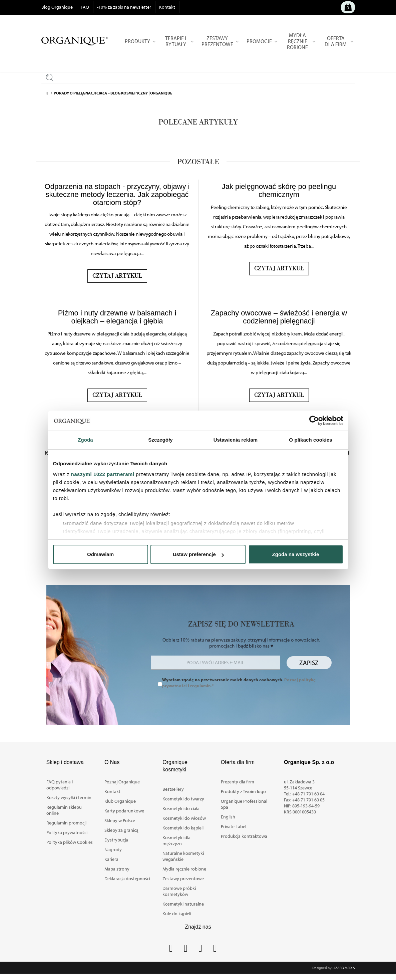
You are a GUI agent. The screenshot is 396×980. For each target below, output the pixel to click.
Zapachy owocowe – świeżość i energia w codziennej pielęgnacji (279, 317)
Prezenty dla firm (238, 782)
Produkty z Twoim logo (243, 791)
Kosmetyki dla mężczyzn (176, 840)
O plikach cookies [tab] (310, 440)
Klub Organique (120, 801)
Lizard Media (344, 968)
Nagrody (113, 849)
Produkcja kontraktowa (244, 836)
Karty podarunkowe (124, 811)
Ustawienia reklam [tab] (236, 440)
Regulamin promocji (66, 823)
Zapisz (309, 663)
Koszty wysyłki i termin (69, 797)
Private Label (234, 826)
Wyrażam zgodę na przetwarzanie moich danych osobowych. (239, 683)
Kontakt (167, 7)
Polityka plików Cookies (70, 842)
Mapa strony (117, 869)
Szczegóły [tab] (160, 440)
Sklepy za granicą (121, 830)
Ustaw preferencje (198, 554)
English (228, 817)
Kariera (111, 859)
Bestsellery (173, 789)
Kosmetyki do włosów (184, 818)
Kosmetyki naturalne (183, 904)
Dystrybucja (116, 840)
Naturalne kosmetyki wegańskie (183, 856)
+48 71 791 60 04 (308, 794)
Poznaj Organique (122, 782)
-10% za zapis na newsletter (124, 7)
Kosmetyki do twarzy (183, 799)
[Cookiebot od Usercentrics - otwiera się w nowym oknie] (314, 421)
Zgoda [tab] (85, 440)
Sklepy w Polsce (120, 820)
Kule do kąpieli (177, 914)
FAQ (85, 7)
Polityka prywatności (67, 832)
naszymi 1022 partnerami (103, 474)
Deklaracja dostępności (127, 879)
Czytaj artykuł (117, 276)
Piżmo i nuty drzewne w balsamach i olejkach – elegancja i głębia (117, 317)
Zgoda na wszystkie (296, 554)
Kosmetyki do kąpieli (183, 828)
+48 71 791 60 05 (308, 800)
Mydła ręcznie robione (184, 869)
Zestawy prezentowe (183, 879)
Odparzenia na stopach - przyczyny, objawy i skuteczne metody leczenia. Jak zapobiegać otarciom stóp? (117, 194)
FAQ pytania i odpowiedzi (60, 785)
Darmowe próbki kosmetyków (179, 891)
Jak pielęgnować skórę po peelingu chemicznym (279, 190)
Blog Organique (57, 7)
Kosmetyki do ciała (181, 808)
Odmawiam (100, 554)
